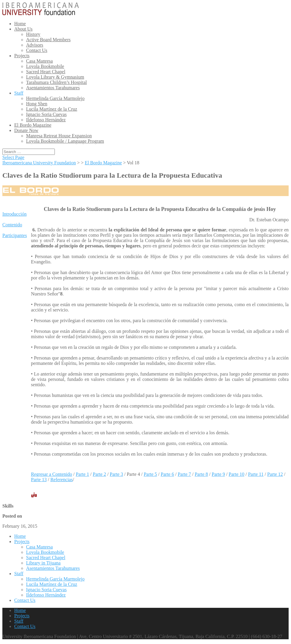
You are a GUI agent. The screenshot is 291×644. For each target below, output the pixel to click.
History (33, 34)
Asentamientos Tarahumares (53, 88)
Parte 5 (150, 474)
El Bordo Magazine (33, 125)
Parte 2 (99, 474)
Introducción (15, 214)
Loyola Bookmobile (45, 66)
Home (20, 24)
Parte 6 (167, 474)
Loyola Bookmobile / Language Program (65, 141)
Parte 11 (256, 474)
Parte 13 (39, 480)
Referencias (62, 480)
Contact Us (37, 50)
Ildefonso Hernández (46, 120)
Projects (22, 56)
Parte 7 (184, 474)
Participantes (15, 235)
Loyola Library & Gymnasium (55, 77)
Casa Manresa (39, 61)
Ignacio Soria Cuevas (46, 114)
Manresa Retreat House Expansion (59, 136)
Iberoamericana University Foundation (39, 163)
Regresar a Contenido (52, 474)
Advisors (35, 45)
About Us (23, 29)
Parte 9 (218, 474)
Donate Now (26, 130)
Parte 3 (116, 474)
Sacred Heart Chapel (46, 72)
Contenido (12, 225)
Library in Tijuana (43, 563)
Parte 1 (83, 474)
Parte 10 (237, 474)
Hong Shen (37, 104)
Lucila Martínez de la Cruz (52, 109)
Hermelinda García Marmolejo (55, 98)
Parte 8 (201, 474)
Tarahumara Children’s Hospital (56, 82)
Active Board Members (48, 40)
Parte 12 (275, 474)
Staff (19, 93)
